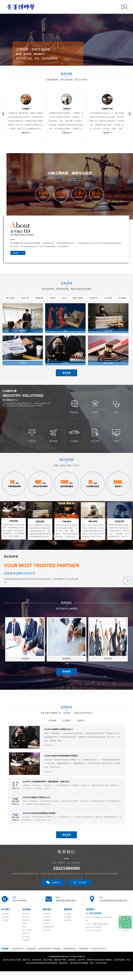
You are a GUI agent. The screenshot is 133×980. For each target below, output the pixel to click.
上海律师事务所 (17, 957)
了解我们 (19, 253)
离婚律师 (57, 957)
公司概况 (5, 922)
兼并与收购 (27, 939)
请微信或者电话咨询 (66, 909)
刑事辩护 (47, 922)
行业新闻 (68, 926)
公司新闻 (68, 922)
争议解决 (26, 949)
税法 (24, 936)
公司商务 (26, 945)
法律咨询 (47, 932)
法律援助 (47, 929)
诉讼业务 (47, 939)
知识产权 (26, 926)
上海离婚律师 (31, 957)
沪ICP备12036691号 (98, 957)
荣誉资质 (5, 926)
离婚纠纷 (26, 929)
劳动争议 (26, 942)
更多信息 (66, 374)
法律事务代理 (48, 936)
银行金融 (26, 922)
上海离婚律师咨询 (45, 957)
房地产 (25, 932)
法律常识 (68, 929)
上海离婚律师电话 (69, 957)
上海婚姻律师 (83, 957)
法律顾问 (47, 926)
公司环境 (5, 929)
